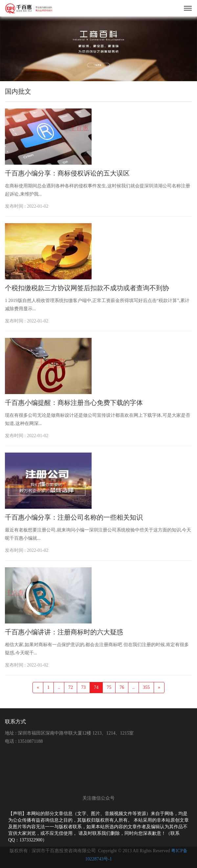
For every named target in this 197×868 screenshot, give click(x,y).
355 (146, 687)
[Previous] (38, 688)
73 (83, 687)
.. (59, 687)
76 (122, 687)
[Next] (159, 688)
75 (109, 687)
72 (71, 687)
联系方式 (15, 722)
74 (96, 687)
